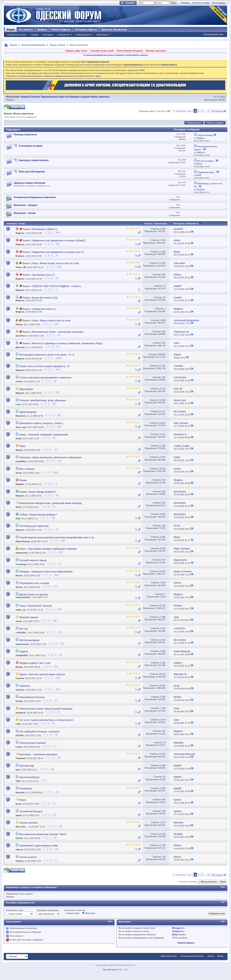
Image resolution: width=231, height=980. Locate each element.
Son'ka (19, 587)
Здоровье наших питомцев (29, 183)
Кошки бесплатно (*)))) (45, 298)
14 (60, 564)
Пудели (24, 651)
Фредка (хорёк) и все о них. (35, 663)
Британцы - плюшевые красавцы (38, 754)
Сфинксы (25, 686)
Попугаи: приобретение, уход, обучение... (44, 400)
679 (60, 461)
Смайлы (176, 931)
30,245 (162, 571)
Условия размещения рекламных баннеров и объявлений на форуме (115, 55)
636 (56, 849)
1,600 (163, 651)
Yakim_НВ (21, 267)
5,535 (163, 583)
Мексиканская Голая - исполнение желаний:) (58, 332)
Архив (211, 956)
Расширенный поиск (213, 34)
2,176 (163, 822)
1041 (58, 689)
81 (61, 655)
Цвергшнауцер (28, 412)
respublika (21, 461)
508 (164, 811)
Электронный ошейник (33, 743)
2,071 (163, 411)
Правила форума (186, 943)
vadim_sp (21, 610)
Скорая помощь (205, 135)
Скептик (20, 678)
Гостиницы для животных (34, 526)
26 (55, 815)
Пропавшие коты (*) (43, 275)
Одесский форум (110, 970)
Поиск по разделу (215, 123)
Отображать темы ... (16, 910)
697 (54, 404)
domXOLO (21, 336)
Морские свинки (29, 617)
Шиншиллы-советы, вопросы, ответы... (42, 423)
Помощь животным (156, 51)
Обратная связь (169, 956)
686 (164, 800)
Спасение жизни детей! (102, 51)
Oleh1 (19, 507)
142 (53, 518)
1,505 (163, 697)
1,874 (163, 720)
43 (58, 347)
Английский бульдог (31, 811)
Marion (19, 576)
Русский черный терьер (33, 560)
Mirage (19, 667)
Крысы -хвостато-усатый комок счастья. (43, 674)
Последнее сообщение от (187, 223)
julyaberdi (21, 713)
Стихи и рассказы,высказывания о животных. (46, 378)
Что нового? (26, 30)
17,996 (162, 617)
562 (59, 267)
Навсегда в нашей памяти (33, 160)
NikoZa (19, 450)
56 (58, 712)
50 (57, 278)
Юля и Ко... (21, 827)
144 (56, 324)
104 (59, 415)
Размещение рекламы (192, 956)
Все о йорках (27, 469)
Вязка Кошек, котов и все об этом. (60, 263)
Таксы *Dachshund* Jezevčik (36, 606)
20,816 (162, 686)
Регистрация (219, 3)
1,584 (163, 788)
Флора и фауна (57, 45)
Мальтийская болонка (32, 697)
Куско (19, 804)
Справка (34, 35)
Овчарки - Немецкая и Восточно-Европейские (46, 572)
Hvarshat (20, 792)
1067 (58, 369)
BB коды (176, 928)
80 (53, 769)
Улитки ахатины (29, 823)
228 (164, 526)
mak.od (19, 850)
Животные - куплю (25, 213)
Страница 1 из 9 (184, 111)
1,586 (163, 765)
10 (56, 735)
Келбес (19, 701)
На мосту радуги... (206, 161)
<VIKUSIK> (21, 633)
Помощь (185, 3)
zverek (19, 381)
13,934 (162, 400)
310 (56, 666)
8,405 (163, 548)
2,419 (163, 628)
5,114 (163, 389)
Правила (42, 30)
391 (57, 244)
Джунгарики (26, 389)
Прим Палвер (23, 541)
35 (54, 803)
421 (61, 552)
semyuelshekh (23, 597)
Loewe (19, 747)
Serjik (18, 439)
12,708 (162, 845)
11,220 (162, 263)
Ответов (149, 223)
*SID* (18, 781)
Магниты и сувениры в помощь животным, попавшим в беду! (67, 343)
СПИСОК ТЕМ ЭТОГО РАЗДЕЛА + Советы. (56, 286)
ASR (18, 519)
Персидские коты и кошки (34, 583)
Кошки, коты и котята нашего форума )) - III (44, 366)
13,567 (162, 457)
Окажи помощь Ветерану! (130, 51)
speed (19, 815)
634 (164, 377)
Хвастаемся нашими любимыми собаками (52, 549)
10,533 (162, 754)
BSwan (19, 324)
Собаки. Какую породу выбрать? (38, 515)
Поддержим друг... (207, 172)
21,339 (162, 366)
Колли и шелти (28, 857)
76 (54, 438)
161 (56, 449)
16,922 (162, 423)
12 (57, 529)
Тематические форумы (33, 45)
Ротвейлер (26, 789)
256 (57, 392)
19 (164, 297)
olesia (19, 621)
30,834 (162, 469)
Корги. (23, 800)
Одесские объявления (114, 30)
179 (164, 857)
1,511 (163, 434)
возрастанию (72, 913)
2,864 (163, 320)
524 (164, 503)
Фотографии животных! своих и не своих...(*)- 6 (47, 355)
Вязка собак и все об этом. (56, 320)
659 (164, 332)
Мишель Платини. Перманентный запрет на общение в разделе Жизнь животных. (65, 97)
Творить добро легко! (76, 51)
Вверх (223, 882)
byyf (18, 770)
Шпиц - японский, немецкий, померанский (44, 435)
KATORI (20, 735)
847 (60, 427)
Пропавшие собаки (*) (44, 229)
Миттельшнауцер (29, 640)
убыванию (89, 913)
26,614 (162, 674)
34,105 (222, 100)
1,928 (163, 252)
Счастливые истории (30, 146)
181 (164, 731)
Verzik (19, 473)
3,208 (163, 446)
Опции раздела (194, 123)
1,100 (163, 834)
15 (57, 495)
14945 (59, 358)
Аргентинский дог (30, 777)
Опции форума (83, 35)
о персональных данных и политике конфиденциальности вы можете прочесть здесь (59, 76)
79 (164, 286)
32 (55, 381)
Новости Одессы (61, 30)
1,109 (163, 708)
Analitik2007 (22, 656)
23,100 (162, 605)
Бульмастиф (27, 766)
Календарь (48, 35)
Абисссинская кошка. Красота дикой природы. (46, 709)
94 (54, 723)
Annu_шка (21, 427)
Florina (19, 838)
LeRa (18, 724)
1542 (56, 472)
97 (57, 255)
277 (56, 586)
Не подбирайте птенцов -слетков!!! (40, 731)
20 (164, 777)
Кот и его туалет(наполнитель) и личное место (46, 720)
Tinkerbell (21, 758)
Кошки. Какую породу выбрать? (38, 492)
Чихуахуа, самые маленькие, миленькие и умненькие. (51, 457)
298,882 (162, 354)
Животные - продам (25, 205)
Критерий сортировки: (48, 910)
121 (60, 632)
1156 (59, 609)
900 (55, 621)
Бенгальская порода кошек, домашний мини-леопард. (51, 503)
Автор (22, 223)
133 (62, 644)
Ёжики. (23, 480)
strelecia (20, 690)
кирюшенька (22, 644)
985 (164, 275)
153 (164, 480)
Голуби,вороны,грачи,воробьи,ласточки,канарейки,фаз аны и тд (57, 537)
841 (164, 343)
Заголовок (12, 223)
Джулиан (20, 347)
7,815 (163, 240)
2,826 (163, 514)
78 (164, 743)
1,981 (163, 229)
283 (164, 491)
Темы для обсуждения (32, 172)
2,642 (163, 640)
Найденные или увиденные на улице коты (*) (58, 252)
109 (61, 826)
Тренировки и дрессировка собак (39, 846)
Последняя (219, 111)
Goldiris (20, 861)
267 (164, 560)
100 (57, 233)
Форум (11, 30)
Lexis (18, 404)
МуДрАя (20, 484)
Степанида (21, 564)
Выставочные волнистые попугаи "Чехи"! (43, 834)
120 (63, 541)
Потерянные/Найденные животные (35, 197)
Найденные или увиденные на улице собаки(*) (59, 240)
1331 (58, 678)
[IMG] (175, 935)
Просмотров (161, 223)
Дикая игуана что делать (34, 594)
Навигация (102, 35)
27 (54, 507)
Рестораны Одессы (86, 30)
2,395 (163, 537)
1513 (56, 575)
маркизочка (22, 553)
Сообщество (63, 35)
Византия (21, 416)
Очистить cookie (201, 3)
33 (59, 335)
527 (59, 758)
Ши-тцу (24, 629)
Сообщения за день (17, 35)
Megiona (10, 100)
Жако (23, 446)
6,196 (163, 663)
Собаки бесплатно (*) (44, 309)
